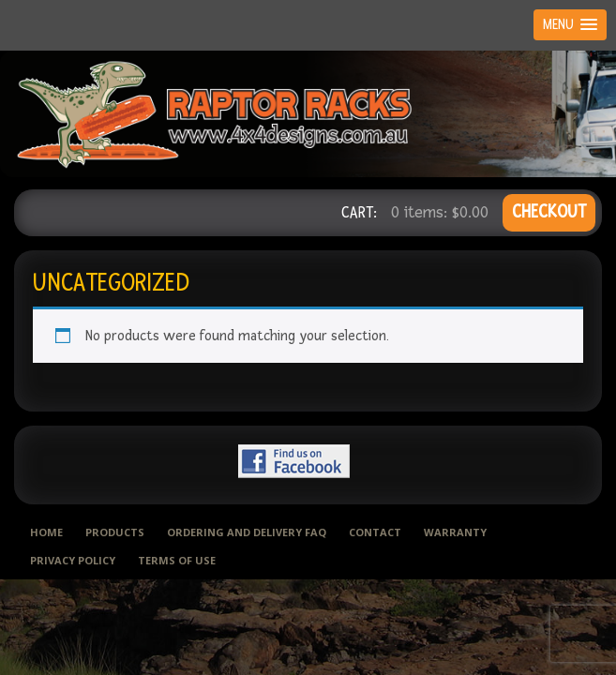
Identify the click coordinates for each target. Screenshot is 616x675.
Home (46, 532)
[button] (570, 25)
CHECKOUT (549, 212)
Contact (375, 532)
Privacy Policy (73, 560)
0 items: (440, 212)
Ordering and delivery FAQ (247, 532)
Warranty (455, 532)
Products (115, 532)
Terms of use (177, 560)
